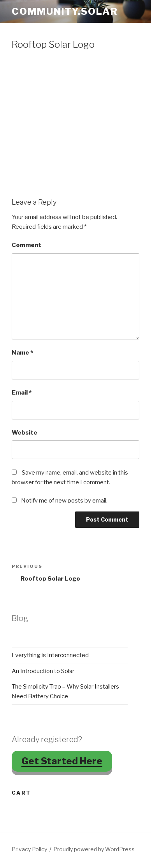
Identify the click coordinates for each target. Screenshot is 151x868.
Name (22, 353)
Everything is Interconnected (50, 655)
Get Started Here (62, 761)
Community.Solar (65, 11)
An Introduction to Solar (43, 671)
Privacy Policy (29, 849)
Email (22, 393)
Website (25, 433)
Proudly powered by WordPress (94, 849)
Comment (26, 245)
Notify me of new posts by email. (64, 501)
